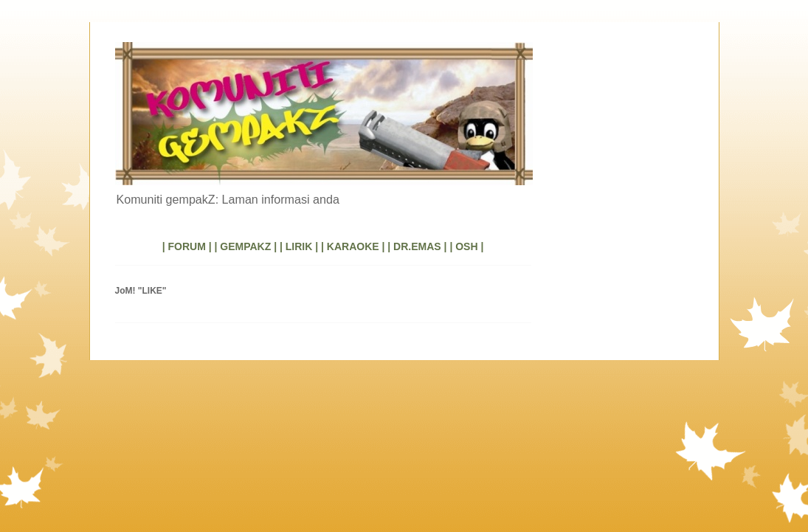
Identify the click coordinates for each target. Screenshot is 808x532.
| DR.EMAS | (417, 246)
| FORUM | (187, 246)
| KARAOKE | (353, 246)
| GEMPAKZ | (245, 246)
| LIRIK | (299, 246)
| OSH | (466, 246)
